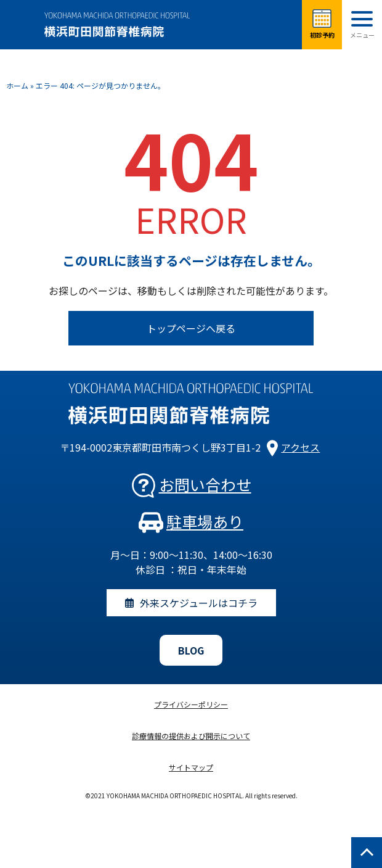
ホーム (17, 85)
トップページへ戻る (191, 328)
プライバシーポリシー (191, 704)
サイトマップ (191, 767)
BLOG (191, 650)
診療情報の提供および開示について (191, 736)
